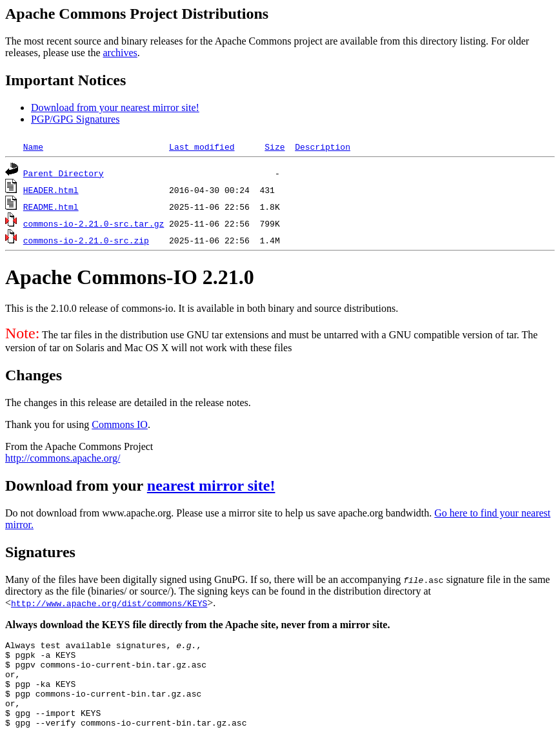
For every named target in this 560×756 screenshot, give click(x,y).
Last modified (202, 147)
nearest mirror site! (211, 485)
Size (275, 147)
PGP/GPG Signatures (75, 119)
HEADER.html (51, 190)
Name (33, 147)
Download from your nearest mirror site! (115, 107)
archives (120, 53)
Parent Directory (64, 173)
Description (323, 147)
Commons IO (120, 424)
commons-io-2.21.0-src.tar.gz (94, 223)
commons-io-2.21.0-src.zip (86, 240)
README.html (51, 207)
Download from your (76, 485)
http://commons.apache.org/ (63, 458)
